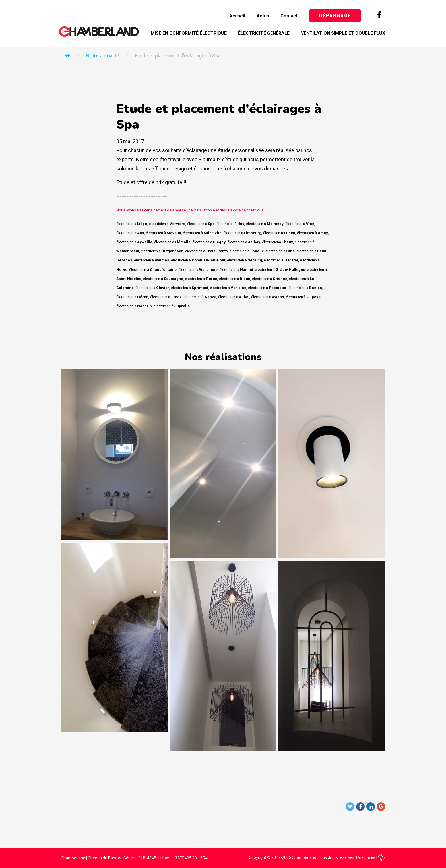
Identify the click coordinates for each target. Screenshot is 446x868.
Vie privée (367, 857)
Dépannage (335, 16)
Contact (289, 16)
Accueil (237, 16)
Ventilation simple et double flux (343, 33)
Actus (263, 16)
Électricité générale (264, 33)
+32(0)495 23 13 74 (190, 858)
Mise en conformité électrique (189, 33)
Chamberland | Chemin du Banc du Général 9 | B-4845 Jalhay (115, 858)
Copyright (258, 857)
